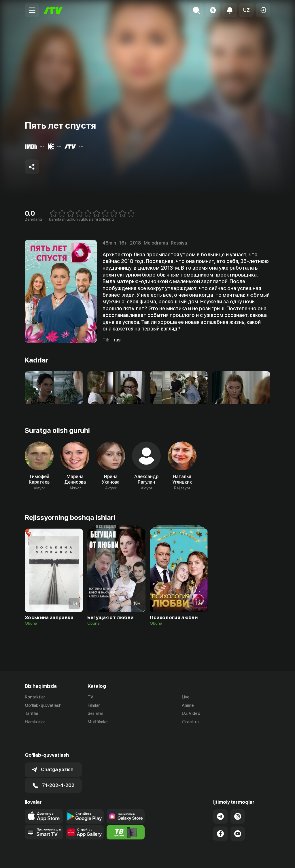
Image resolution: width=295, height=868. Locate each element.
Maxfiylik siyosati (254, 857)
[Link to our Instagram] (238, 796)
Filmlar (94, 705)
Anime (188, 705)
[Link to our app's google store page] (85, 796)
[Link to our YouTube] (238, 813)
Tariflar (32, 714)
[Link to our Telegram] (220, 796)
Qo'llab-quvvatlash (43, 705)
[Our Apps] (44, 812)
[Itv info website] (126, 812)
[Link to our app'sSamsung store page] (126, 796)
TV (90, 697)
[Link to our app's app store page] (44, 796)
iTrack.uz (191, 722)
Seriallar (96, 714)
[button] (246, 10)
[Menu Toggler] (32, 10)
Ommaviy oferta (214, 857)
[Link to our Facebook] (220, 813)
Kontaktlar (35, 697)
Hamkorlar (35, 722)
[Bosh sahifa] (53, 10)
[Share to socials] (32, 167)
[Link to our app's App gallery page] (85, 812)
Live (186, 697)
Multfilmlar (98, 722)
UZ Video (191, 714)
